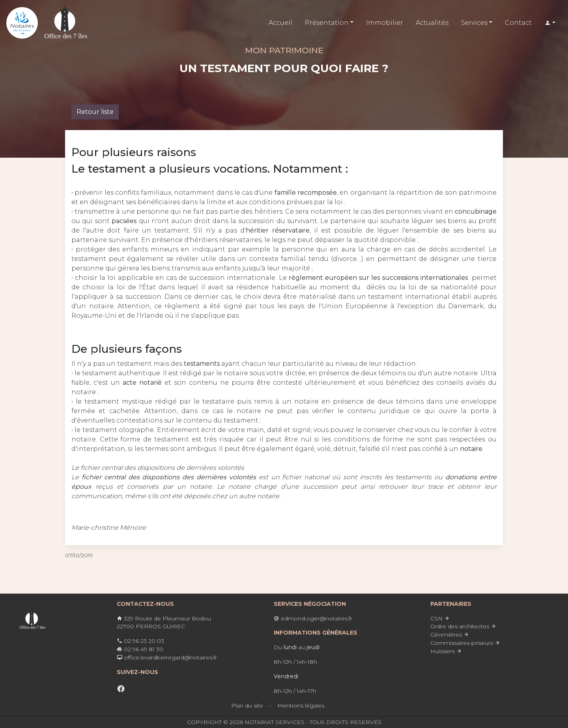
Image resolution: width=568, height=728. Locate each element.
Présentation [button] (327, 23)
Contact (518, 23)
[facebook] (121, 689)
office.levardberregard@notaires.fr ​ (167, 657)
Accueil (280, 23)
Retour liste (95, 112)
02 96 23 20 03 (140, 641)
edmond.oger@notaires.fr (313, 618)
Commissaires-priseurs (465, 643)
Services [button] (474, 23)
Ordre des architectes (463, 626)
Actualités (432, 23)
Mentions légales (301, 706)
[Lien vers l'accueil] (22, 23)
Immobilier (385, 23)
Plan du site (247, 706)
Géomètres (450, 635)
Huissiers (446, 651)
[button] (550, 23)
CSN (440, 618)
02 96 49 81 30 (140, 649)
